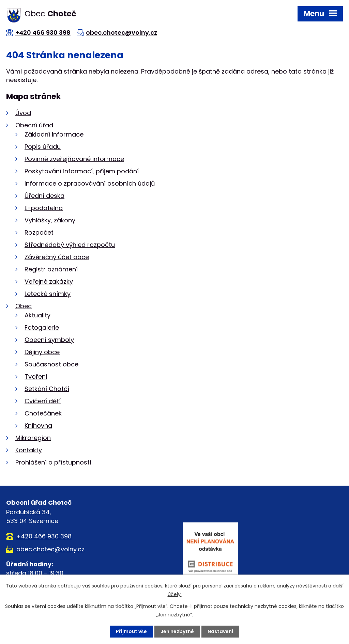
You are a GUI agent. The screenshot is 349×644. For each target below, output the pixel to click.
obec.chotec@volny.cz (122, 33)
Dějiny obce (42, 352)
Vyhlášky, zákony (50, 220)
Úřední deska (44, 196)
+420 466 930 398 (43, 33)
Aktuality (37, 315)
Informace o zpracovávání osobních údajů (90, 183)
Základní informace (54, 134)
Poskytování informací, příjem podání (82, 171)
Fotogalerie (42, 327)
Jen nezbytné (177, 631)
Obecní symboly (49, 340)
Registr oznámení (51, 269)
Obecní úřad (34, 125)
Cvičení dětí (43, 401)
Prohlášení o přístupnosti (53, 462)
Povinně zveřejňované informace (74, 159)
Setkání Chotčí (47, 389)
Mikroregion (33, 438)
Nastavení (220, 631)
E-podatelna (44, 208)
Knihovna (38, 426)
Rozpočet (39, 232)
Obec (24, 306)
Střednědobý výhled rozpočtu (70, 245)
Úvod (23, 113)
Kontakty (29, 450)
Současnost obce (51, 364)
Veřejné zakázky (49, 281)
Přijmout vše (131, 631)
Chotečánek (43, 413)
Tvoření (36, 376)
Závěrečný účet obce (57, 257)
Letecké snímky (48, 294)
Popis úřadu (43, 147)
